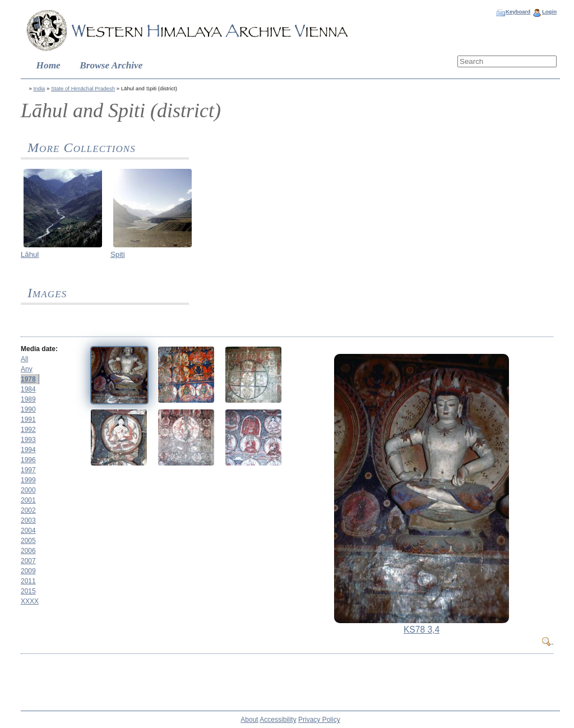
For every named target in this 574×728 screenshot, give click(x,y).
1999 (28, 480)
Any (27, 369)
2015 (28, 591)
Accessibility (278, 720)
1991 (28, 420)
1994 (28, 450)
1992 (28, 430)
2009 (28, 571)
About (249, 720)
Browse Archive (111, 65)
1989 (28, 399)
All (24, 359)
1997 (28, 470)
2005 (28, 541)
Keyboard (518, 11)
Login (549, 11)
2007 (28, 561)
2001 (28, 500)
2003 (28, 520)
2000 (28, 490)
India (39, 88)
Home (48, 65)
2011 (28, 581)
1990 (28, 409)
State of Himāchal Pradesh (83, 88)
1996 (28, 460)
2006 (28, 551)
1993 (28, 440)
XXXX (30, 601)
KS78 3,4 (422, 630)
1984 (28, 389)
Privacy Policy (319, 720)
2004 (28, 531)
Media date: (39, 349)
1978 (28, 379)
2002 (28, 510)
